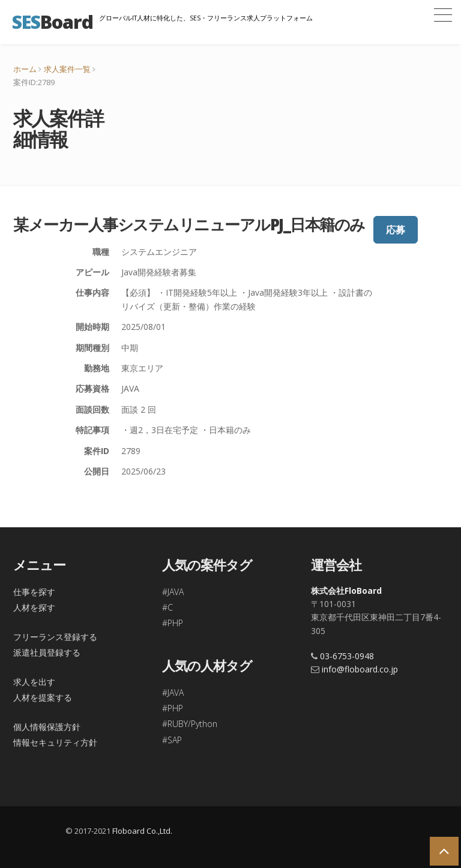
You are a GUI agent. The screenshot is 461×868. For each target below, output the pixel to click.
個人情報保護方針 (47, 727)
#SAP (172, 740)
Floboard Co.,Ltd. (142, 831)
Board (53, 22)
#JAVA (173, 592)
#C (167, 607)
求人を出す (34, 682)
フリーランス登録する (55, 637)
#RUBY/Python (190, 724)
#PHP (173, 623)
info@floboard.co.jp (360, 669)
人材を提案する (43, 697)
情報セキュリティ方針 (55, 742)
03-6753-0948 (347, 656)
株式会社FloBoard (346, 591)
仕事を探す (34, 592)
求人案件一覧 (67, 69)
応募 (396, 230)
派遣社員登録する (47, 652)
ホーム (25, 69)
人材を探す (34, 607)
